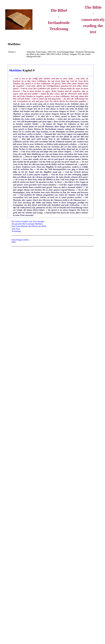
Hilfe (14, 242)
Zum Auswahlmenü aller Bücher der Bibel (29, 226)
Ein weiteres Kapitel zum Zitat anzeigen (28, 221)
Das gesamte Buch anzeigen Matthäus (27, 224)
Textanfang (16, 231)
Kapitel (27, 70)
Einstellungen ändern (20, 240)
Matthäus (14, 44)
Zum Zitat (16, 229)
